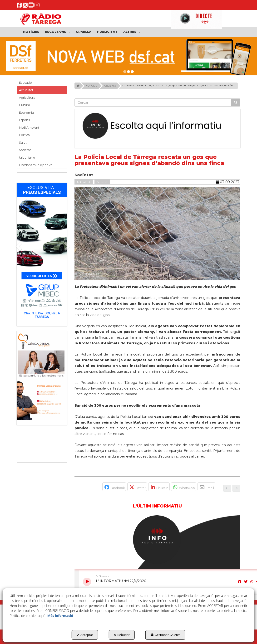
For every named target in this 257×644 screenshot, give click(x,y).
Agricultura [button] (27, 98)
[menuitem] (31, 32)
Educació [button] (25, 83)
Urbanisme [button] (27, 158)
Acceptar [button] (85, 635)
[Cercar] (236, 102)
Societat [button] (25, 150)
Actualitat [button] (26, 90)
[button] (19, 6)
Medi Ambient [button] (29, 128)
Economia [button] (26, 113)
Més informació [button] (60, 616)
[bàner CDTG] (42, 376)
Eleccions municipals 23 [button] (36, 165)
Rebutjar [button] (122, 635)
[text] (153, 102)
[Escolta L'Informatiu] (158, 126)
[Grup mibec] (42, 252)
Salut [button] (23, 143)
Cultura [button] (25, 105)
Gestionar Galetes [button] (165, 635)
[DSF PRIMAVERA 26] (128, 56)
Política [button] (24, 135)
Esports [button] (24, 120)
